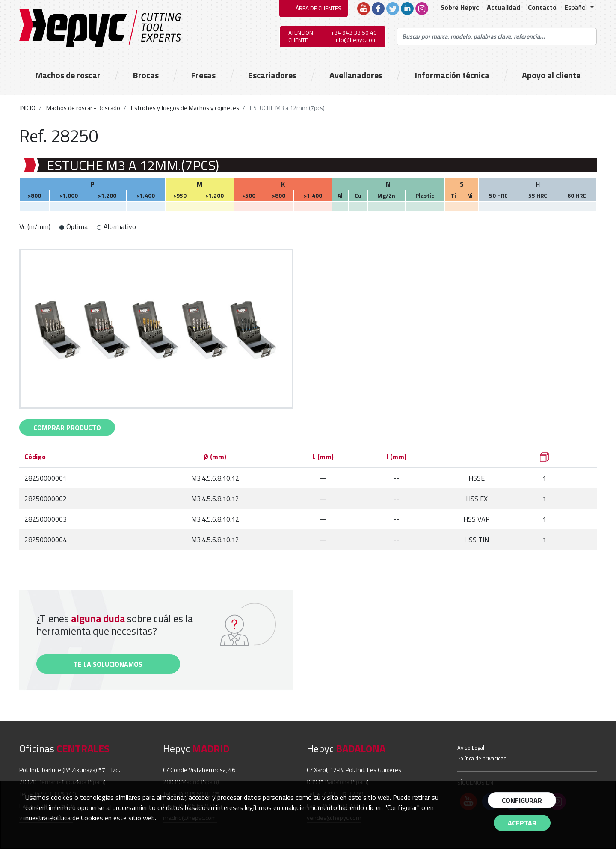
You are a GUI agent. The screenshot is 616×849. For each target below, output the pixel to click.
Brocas (146, 75)
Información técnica (452, 75)
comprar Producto (67, 427)
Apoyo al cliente (551, 75)
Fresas (203, 75)
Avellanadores (356, 75)
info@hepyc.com (356, 40)
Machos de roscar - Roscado (83, 108)
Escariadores (272, 75)
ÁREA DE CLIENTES (318, 8)
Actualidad (503, 7)
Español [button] (576, 7)
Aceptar (522, 823)
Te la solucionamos (108, 664)
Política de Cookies (76, 818)
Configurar (522, 800)
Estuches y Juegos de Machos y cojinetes (184, 108)
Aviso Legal (471, 748)
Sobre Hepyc (460, 7)
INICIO (28, 108)
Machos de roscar (68, 75)
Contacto (542, 7)
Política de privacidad (482, 758)
